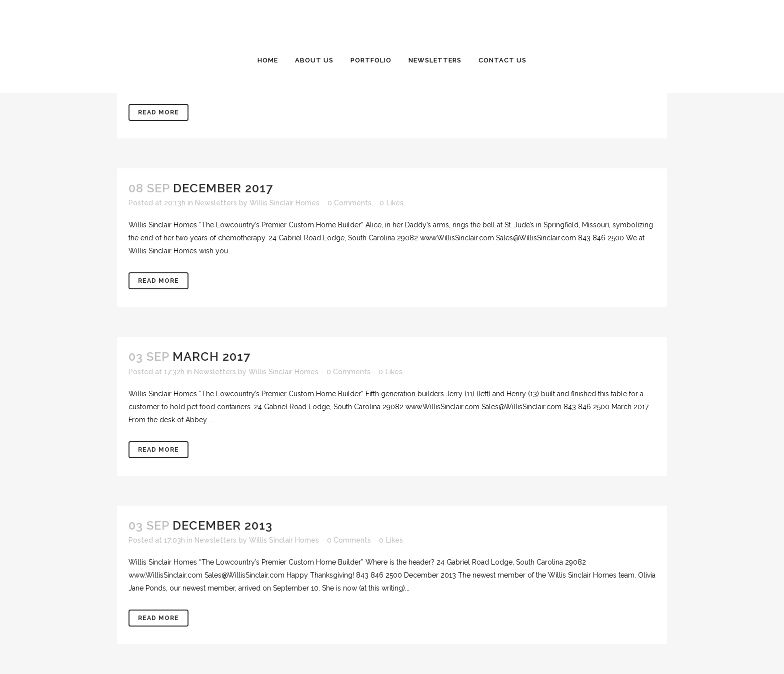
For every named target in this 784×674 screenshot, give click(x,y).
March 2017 (211, 356)
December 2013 (222, 525)
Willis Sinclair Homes (284, 203)
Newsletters (216, 203)
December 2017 (223, 188)
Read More (158, 112)
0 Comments (349, 203)
